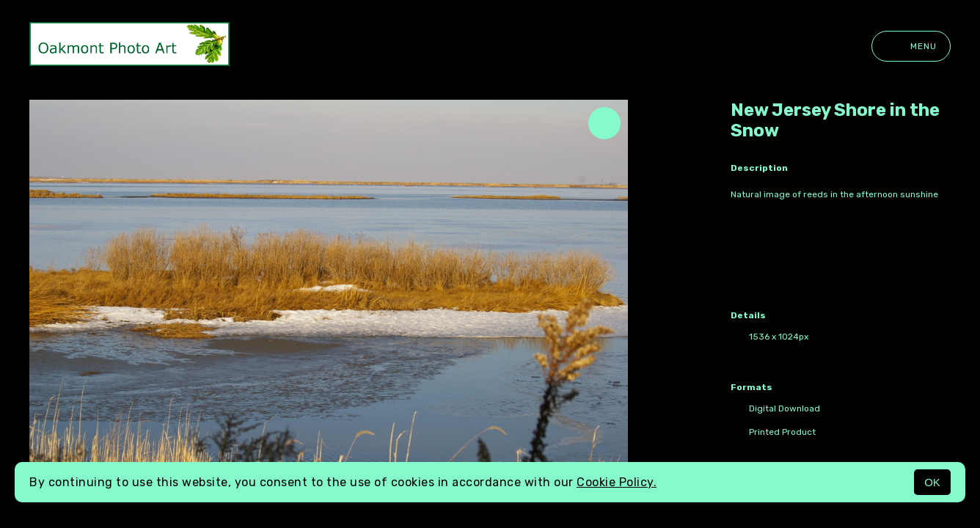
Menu (911, 46)
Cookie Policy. (617, 482)
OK (932, 482)
